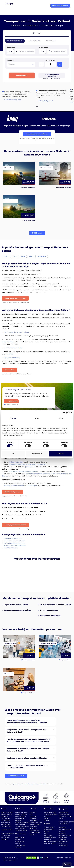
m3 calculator (6, 835)
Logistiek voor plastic (23, 822)
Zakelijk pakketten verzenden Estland (55, 605)
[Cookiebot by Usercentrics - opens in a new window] (63, 413)
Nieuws (32, 835)
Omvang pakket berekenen (15, 543)
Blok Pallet (33, 818)
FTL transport (5, 820)
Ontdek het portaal (12, 492)
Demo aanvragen (50, 812)
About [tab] (61, 418)
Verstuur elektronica (22, 826)
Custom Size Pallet (36, 822)
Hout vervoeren (21, 828)
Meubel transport (21, 814)
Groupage (4, 816)
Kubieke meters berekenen (15, 541)
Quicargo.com (17, 784)
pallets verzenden (16, 462)
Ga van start (10, 370)
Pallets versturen (7, 814)
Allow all (60, 454)
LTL (34, 467)
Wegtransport (6, 824)
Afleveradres (43, 47)
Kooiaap (7, 486)
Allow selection (37, 454)
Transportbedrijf (35, 833)
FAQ (46, 833)
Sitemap (47, 820)
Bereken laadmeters (8, 833)
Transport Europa (27, 784)
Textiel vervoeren (21, 830)
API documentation (51, 841)
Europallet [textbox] (12, 64)
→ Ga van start (11, 401)
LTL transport (5, 818)
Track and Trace (6, 826)
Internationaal (6, 822)
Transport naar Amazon (50, 610)
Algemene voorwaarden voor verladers (65, 829)
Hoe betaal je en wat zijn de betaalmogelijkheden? (27, 758)
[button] (37, 233)
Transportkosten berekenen (15, 546)
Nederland (26, 660)
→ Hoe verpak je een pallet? (27, 187)
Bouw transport (21, 816)
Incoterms (48, 816)
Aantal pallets (50, 60)
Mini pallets (34, 820)
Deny (14, 454)
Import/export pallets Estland (16, 605)
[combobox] (10, 51)
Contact (47, 831)
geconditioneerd (17, 486)
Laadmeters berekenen (13, 539)
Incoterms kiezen (11, 548)
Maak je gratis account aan (15, 298)
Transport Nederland (40, 784)
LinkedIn (60, 858)
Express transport (7, 812)
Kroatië (33, 660)
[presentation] (25, 51)
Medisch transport (21, 812)
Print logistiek (20, 824)
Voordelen (33, 826)
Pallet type (11, 60)
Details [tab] (37, 418)
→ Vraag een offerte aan (11, 358)
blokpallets (33, 471)
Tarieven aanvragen (51, 814)
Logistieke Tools (7, 830)
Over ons (33, 812)
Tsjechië (25, 693)
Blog (31, 814)
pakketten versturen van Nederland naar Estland (28, 464)
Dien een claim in (50, 843)
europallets (23, 471)
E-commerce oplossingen (50, 616)
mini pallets (14, 471)
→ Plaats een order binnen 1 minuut (16, 332)
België (62, 660)
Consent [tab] (13, 418)
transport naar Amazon (34, 474)
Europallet (33, 816)
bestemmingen (8, 342)
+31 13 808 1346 (64, 824)
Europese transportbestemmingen (18, 610)
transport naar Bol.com (52, 474)
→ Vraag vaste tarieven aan (12, 348)
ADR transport (32, 486)
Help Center (48, 835)
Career (46, 818)
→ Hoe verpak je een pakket (63, 187)
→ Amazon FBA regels (29, 220)
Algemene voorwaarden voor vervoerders (65, 835)
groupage (29, 467)
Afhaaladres (11, 47)
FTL (40, 467)
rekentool (10, 354)
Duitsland (68, 660)
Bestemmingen (35, 824)
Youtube (68, 858)
